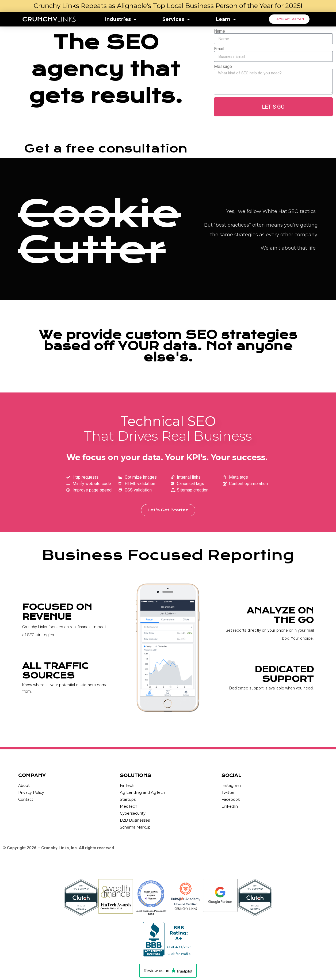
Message (223, 67)
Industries (121, 19)
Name (219, 31)
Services (176, 19)
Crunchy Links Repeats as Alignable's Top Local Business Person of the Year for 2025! (168, 6)
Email (219, 49)
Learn (226, 19)
